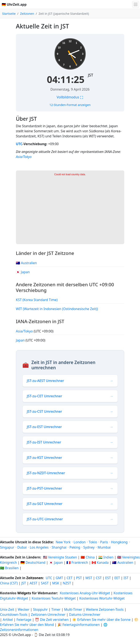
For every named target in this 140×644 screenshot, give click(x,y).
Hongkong (119, 542)
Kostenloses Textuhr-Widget (54, 598)
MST (89, 578)
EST (108, 578)
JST (91, 75)
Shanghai (59, 547)
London (80, 542)
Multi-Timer (73, 609)
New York (63, 542)
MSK (56, 583)
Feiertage (24, 620)
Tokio (93, 542)
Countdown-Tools (14, 615)
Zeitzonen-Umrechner (49, 615)
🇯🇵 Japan (23, 272)
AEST (33, 583)
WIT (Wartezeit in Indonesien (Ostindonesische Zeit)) (57, 309)
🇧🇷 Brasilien (9, 568)
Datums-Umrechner (85, 615)
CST (99, 578)
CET (69, 578)
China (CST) (9, 583)
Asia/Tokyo (24, 157)
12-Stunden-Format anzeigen (70, 105)
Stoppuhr (40, 609)
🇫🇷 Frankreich (77, 562)
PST (79, 578)
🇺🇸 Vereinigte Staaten (60, 557)
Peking (75, 547)
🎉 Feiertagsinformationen (79, 625)
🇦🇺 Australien (26, 263)
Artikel (8, 620)
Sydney (89, 547)
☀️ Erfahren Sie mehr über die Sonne (101, 620)
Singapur (7, 547)
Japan (21, 340)
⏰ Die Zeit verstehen (52, 620)
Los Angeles (39, 547)
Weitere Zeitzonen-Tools (105, 609)
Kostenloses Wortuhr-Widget (102, 598)
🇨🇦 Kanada (100, 562)
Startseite (9, 14)
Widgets (24, 593)
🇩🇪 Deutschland (33, 562)
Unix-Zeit (7, 609)
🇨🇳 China (88, 557)
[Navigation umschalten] (136, 4)
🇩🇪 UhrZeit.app (14, 4)
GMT (59, 578)
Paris (104, 542)
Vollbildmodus (70, 97)
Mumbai (104, 547)
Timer (56, 609)
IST (126, 578)
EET (117, 578)
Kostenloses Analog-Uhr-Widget (85, 593)
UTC (19, 144)
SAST (45, 583)
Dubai (22, 547)
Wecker (24, 609)
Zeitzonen (27, 14)
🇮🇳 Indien (106, 557)
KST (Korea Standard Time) (37, 300)
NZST (67, 583)
